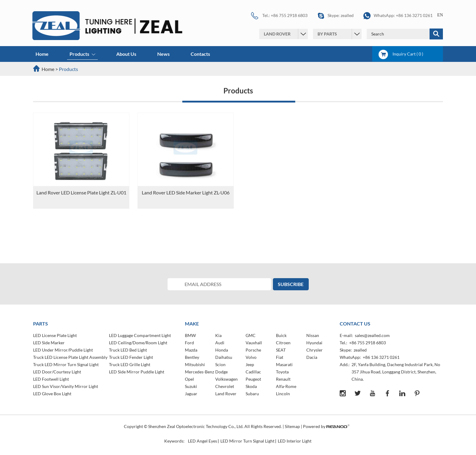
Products (82, 55)
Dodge (221, 372)
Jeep (250, 364)
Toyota (282, 372)
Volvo (251, 357)
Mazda (191, 350)
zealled (347, 15)
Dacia (312, 357)
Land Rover (226, 394)
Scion (220, 364)
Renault (283, 379)
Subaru (252, 394)
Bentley (192, 357)
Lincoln (283, 394)
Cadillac (253, 372)
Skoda (251, 386)
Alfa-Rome (286, 386)
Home (42, 54)
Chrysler (314, 350)
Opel (189, 379)
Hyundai (314, 343)
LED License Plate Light (55, 335)
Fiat (280, 357)
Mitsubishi (195, 364)
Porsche (253, 350)
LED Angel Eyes (202, 441)
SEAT (281, 350)
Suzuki (191, 386)
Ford (189, 343)
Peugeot (253, 379)
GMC (251, 335)
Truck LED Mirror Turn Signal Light (66, 364)
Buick (281, 335)
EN (440, 15)
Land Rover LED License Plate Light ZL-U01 (81, 192)
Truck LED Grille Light (130, 364)
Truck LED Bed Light (128, 350)
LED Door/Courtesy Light (57, 372)
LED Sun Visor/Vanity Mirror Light (66, 386)
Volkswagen (226, 379)
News (163, 54)
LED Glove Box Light (52, 394)
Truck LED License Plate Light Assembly (70, 357)
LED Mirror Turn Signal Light (247, 441)
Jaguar (191, 394)
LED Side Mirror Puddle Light (137, 372)
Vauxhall (254, 343)
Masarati (284, 364)
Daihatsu (224, 357)
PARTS (41, 324)
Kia (218, 335)
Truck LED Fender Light (131, 357)
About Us (126, 54)
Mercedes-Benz (199, 372)
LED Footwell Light (51, 379)
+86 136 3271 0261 (414, 15)
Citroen (283, 343)
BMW (190, 335)
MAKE (192, 324)
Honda (222, 350)
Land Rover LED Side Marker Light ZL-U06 (186, 192)
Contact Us (355, 324)
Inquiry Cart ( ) (401, 54)
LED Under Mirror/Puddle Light (63, 350)
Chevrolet (225, 386)
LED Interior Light (295, 441)
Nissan (313, 335)
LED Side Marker (49, 343)
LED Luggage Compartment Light (140, 335)
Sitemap (292, 426)
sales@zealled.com (372, 335)
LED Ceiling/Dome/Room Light (138, 343)
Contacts (200, 54)
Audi (220, 343)
